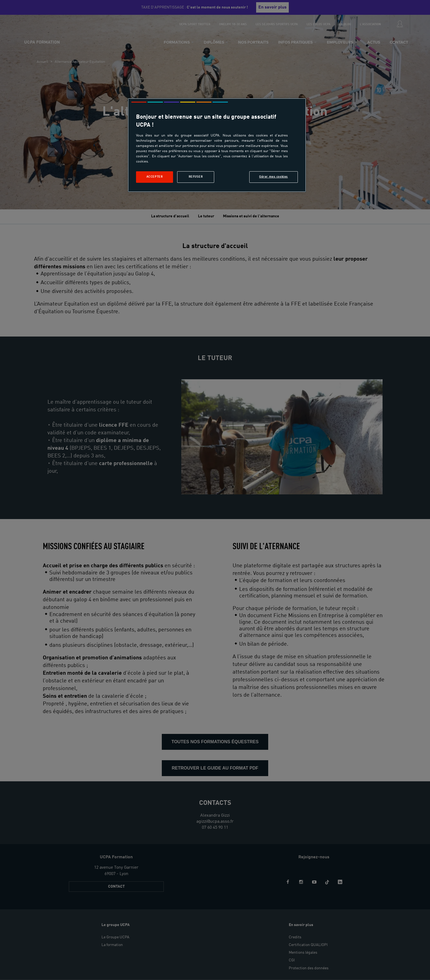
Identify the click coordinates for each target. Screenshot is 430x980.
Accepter (155, 177)
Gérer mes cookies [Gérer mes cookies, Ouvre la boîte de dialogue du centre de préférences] (274, 177)
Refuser (196, 177)
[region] (217, 145)
